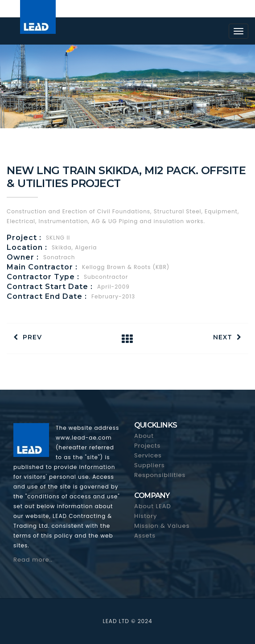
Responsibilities (160, 475)
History (146, 516)
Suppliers (150, 465)
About (144, 436)
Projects (147, 446)
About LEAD (153, 506)
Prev (28, 337)
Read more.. (33, 560)
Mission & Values (162, 526)
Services (148, 455)
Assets (145, 536)
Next (227, 337)
